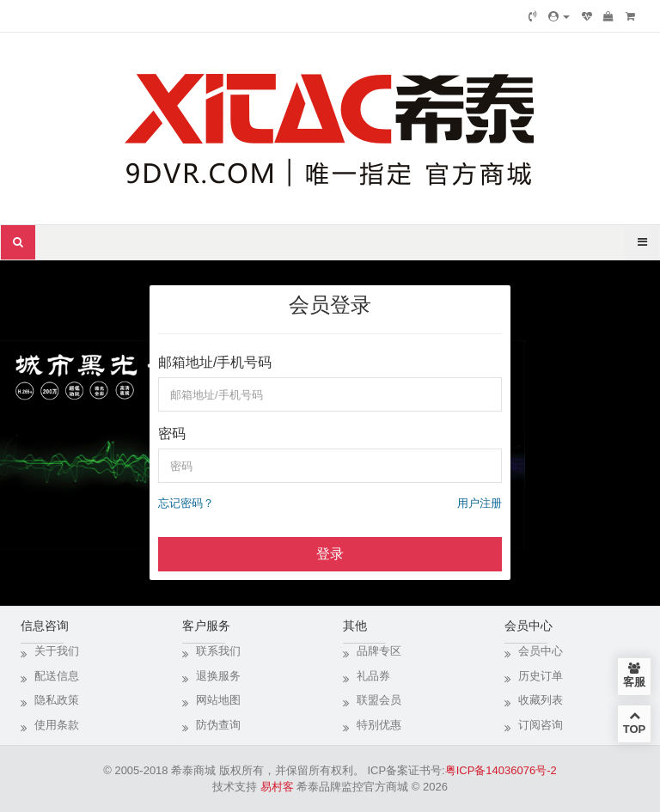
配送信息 (57, 676)
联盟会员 (379, 700)
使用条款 (57, 725)
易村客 (277, 787)
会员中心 (541, 651)
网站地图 (218, 700)
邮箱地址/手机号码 (215, 362)
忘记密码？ (186, 503)
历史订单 (541, 676)
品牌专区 (379, 651)
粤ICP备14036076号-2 (501, 770)
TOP (634, 723)
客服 (634, 675)
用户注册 (480, 503)
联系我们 (218, 651)
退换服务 (218, 676)
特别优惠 (379, 725)
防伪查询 (218, 725)
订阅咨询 (541, 725)
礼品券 (373, 676)
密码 (172, 433)
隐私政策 (57, 700)
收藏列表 (541, 700)
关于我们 (57, 651)
